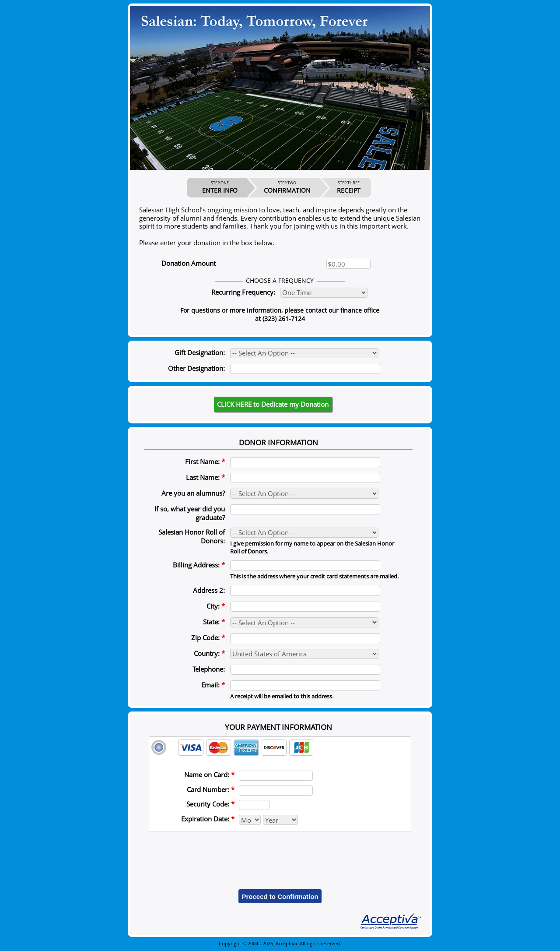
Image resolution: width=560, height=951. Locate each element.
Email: (213, 685)
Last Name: (205, 477)
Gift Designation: (200, 352)
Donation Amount (189, 263)
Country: (209, 653)
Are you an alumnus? (193, 493)
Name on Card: (209, 775)
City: (216, 606)
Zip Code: (208, 638)
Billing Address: (199, 565)
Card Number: (211, 789)
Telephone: (209, 669)
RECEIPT (349, 187)
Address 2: (209, 590)
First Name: (205, 461)
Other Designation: (196, 368)
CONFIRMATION (287, 187)
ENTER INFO (220, 187)
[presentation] (280, 854)
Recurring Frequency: (243, 292)
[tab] (280, 748)
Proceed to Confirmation (280, 896)
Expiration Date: (208, 819)
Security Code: (210, 804)
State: (214, 622)
